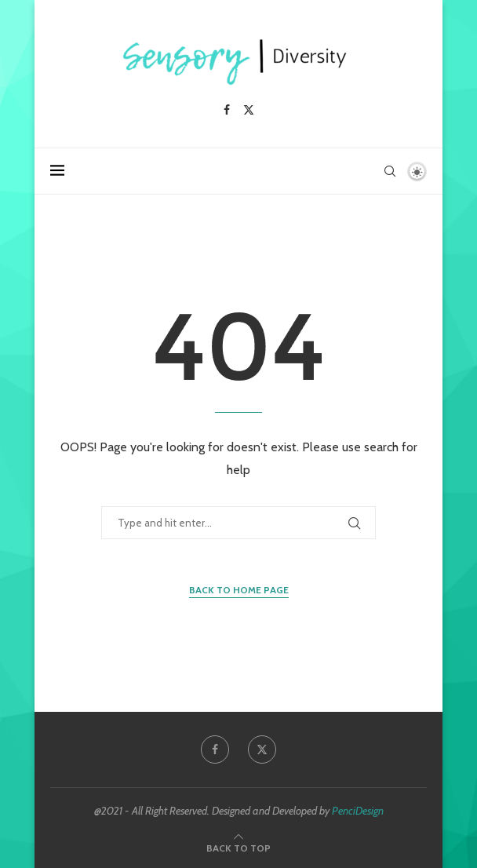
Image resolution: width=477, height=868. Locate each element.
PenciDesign (358, 811)
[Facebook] (227, 110)
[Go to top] (238, 847)
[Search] (390, 171)
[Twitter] (249, 110)
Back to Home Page (239, 590)
